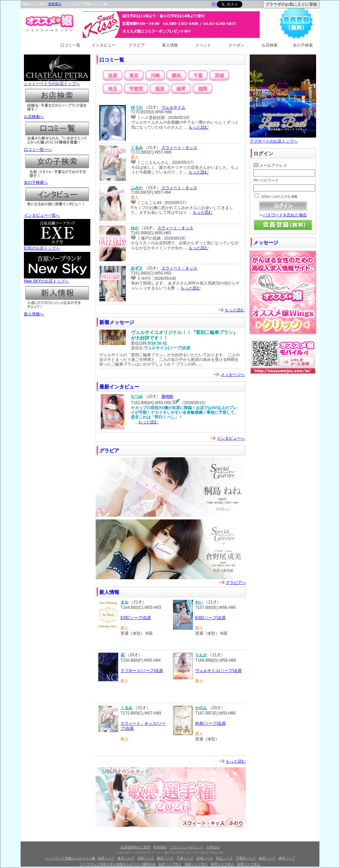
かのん (201, 708)
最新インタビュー (119, 387)
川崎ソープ (145, 858)
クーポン (236, 45)
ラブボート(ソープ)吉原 (142, 671)
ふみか (137, 188)
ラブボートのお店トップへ (283, 139)
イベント (203, 45)
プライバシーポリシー (187, 847)
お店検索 (270, 45)
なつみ (137, 396)
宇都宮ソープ (246, 858)
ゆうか (137, 107)
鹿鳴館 (167, 396)
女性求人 (55, 4)
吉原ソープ (106, 858)
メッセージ (266, 242)
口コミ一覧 (70, 45)
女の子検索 (303, 45)
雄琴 (181, 89)
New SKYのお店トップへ (57, 279)
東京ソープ (126, 858)
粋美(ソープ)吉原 (211, 723)
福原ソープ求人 (196, 864)
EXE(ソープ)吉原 (136, 618)
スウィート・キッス (179, 148)
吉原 (113, 75)
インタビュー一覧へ (57, 213)
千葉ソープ (185, 858)
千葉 (198, 75)
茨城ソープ (205, 858)
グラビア (137, 45)
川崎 (155, 75)
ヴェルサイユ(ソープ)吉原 (218, 671)
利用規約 (160, 847)
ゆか (135, 228)
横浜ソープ (165, 858)
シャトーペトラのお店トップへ (57, 82)
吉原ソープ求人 (170, 864)
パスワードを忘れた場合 (285, 215)
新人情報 (170, 45)
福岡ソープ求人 (249, 864)
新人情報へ (57, 312)
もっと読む (199, 127)
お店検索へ (57, 115)
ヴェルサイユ (173, 107)
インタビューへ (231, 438)
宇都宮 (136, 89)
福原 (160, 89)
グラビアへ (236, 583)
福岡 (203, 89)
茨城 (219, 75)
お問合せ (213, 847)
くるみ (137, 148)
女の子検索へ (57, 180)
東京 (134, 75)
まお (125, 602)
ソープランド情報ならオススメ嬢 (71, 858)
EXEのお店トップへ (57, 246)
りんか (201, 655)
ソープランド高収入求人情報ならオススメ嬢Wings (118, 864)
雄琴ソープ (287, 858)
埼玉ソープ (224, 858)
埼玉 (113, 89)
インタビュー (104, 45)
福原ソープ (267, 858)
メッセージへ (233, 375)
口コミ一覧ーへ (57, 148)
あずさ (137, 268)
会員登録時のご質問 (135, 847)
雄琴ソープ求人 (222, 864)
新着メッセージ (117, 322)
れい (199, 602)
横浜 (176, 75)
